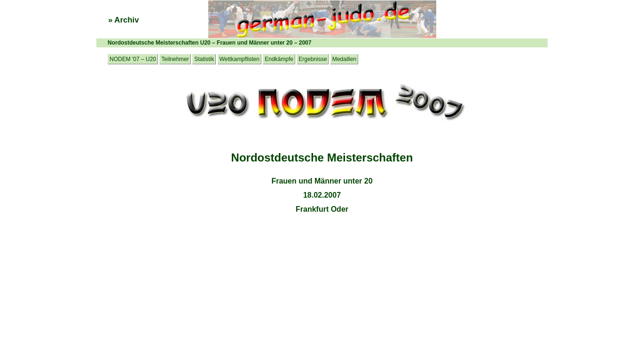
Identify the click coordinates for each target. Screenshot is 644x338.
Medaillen (344, 59)
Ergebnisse (313, 59)
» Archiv (124, 20)
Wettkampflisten (240, 59)
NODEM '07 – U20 (133, 59)
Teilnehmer (175, 59)
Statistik (204, 59)
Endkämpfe (279, 59)
